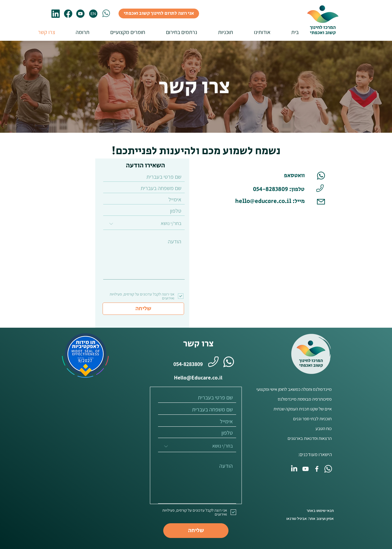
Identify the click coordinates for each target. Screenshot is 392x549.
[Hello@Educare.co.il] (198, 377)
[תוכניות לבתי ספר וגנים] (294, 418)
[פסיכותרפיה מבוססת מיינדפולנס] (294, 399)
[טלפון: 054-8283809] (279, 189)
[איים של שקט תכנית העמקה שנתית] (294, 409)
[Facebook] (317, 469)
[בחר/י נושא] (144, 224)
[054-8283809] (185, 364)
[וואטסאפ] (285, 176)
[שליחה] (143, 309)
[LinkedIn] (294, 469)
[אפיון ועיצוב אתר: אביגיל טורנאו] (305, 518)
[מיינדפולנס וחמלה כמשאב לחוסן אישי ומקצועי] (292, 389)
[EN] (93, 14)
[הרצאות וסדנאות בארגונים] (294, 438)
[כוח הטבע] (294, 428)
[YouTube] (305, 469)
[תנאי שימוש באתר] (305, 511)
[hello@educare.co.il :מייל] (268, 201)
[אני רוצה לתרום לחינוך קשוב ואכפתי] (159, 13)
